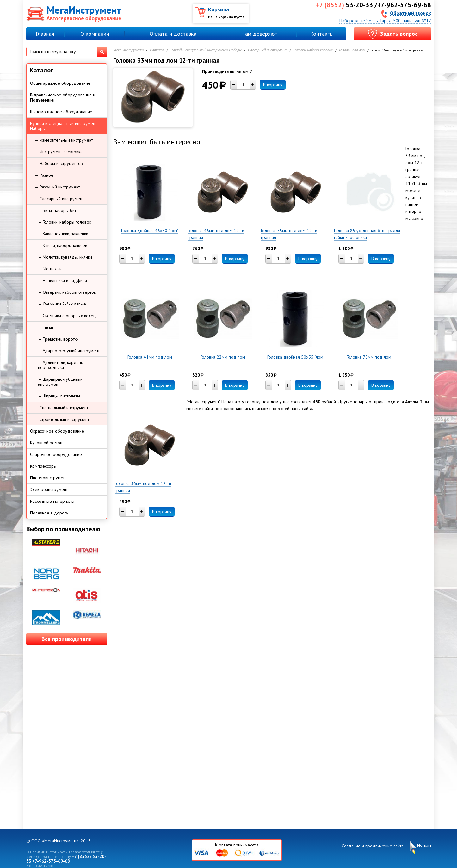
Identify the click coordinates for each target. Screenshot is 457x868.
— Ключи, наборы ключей (63, 245)
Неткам (424, 845)
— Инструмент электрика (59, 152)
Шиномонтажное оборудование (61, 112)
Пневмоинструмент (49, 478)
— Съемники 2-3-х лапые (62, 304)
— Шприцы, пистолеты (59, 396)
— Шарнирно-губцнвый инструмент (60, 382)
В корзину (273, 85)
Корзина (219, 9)
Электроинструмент (49, 489)
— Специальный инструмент (62, 408)
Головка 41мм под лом (150, 357)
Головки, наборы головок (313, 50)
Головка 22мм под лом (223, 357)
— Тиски (46, 327)
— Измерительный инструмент (64, 140)
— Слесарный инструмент (59, 199)
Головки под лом (352, 50)
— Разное (44, 175)
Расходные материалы (52, 501)
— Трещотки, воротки (58, 339)
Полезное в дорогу (49, 513)
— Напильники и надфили (62, 280)
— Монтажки (50, 269)
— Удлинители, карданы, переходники (61, 365)
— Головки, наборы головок (65, 222)
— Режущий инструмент (57, 187)
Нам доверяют (259, 34)
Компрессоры (43, 466)
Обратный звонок (411, 13)
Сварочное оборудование (56, 454)
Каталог (157, 50)
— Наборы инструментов (59, 163)
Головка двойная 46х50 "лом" (150, 231)
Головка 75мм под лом (369, 357)
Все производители (67, 639)
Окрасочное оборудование (57, 431)
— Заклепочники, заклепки (63, 234)
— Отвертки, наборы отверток (67, 292)
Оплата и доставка (173, 34)
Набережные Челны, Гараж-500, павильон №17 (385, 21)
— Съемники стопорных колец (67, 316)
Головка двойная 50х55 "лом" (296, 357)
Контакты (322, 34)
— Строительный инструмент (62, 419)
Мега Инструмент (128, 50)
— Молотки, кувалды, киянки (65, 257)
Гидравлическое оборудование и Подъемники (63, 97)
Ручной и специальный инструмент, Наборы (206, 50)
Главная (45, 34)
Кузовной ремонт (47, 443)
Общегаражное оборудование (60, 83)
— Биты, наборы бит (57, 210)
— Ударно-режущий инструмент (69, 351)
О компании (95, 34)
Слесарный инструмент (268, 50)
